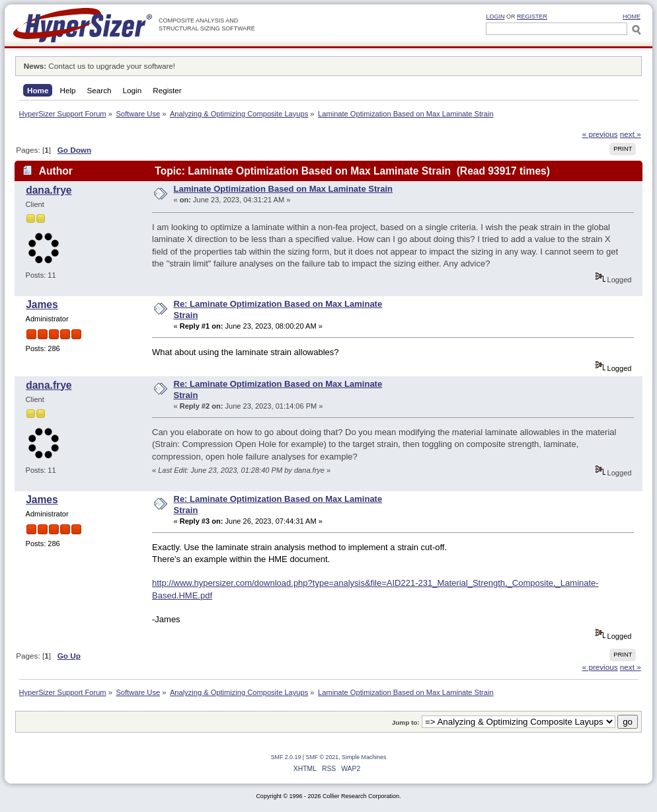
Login (495, 17)
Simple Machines (364, 757)
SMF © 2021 (323, 757)
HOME (632, 17)
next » (631, 134)
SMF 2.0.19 (286, 757)
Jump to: (406, 722)
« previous (600, 134)
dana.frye (49, 190)
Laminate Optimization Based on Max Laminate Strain (284, 189)
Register (532, 17)
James (42, 304)
